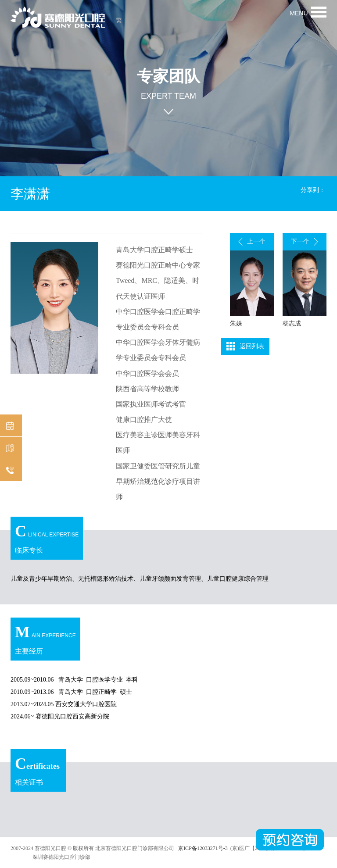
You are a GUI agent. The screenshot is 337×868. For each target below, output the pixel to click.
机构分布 (9, 448)
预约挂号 (9, 426)
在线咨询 (9, 471)
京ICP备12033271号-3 (202, 848)
